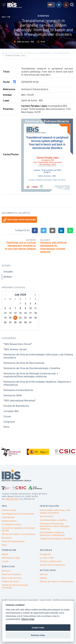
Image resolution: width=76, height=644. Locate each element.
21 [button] (15, 318)
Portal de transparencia (13, 541)
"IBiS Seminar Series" (15, 349)
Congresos (9, 422)
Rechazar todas (38, 635)
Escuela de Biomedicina (16, 406)
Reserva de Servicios (12, 578)
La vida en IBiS (47, 558)
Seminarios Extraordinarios (54, 53)
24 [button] (30, 318)
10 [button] (30, 308)
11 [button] (35, 308)
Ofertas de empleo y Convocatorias (19, 534)
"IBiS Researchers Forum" (18, 344)
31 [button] (30, 322)
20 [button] (10, 318)
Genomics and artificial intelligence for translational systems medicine (53, 247)
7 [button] (15, 308)
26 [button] (5, 322)
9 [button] (25, 308)
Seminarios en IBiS (11, 558)
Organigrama (8, 517)
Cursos (7, 416)
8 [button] (20, 308)
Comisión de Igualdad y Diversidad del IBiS (18, 529)
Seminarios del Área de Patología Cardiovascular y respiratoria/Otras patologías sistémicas (31, 375)
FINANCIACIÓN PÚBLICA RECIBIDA (56, 539)
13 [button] (10, 313)
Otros (6, 427)
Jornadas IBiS (11, 411)
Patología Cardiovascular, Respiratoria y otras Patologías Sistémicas (55, 526)
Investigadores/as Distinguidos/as (18, 514)
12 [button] (5, 313)
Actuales (8, 272)
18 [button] (35, 313)
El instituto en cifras (11, 524)
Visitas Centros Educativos (53, 565)
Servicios (6, 571)
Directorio (7, 538)
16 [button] (25, 313)
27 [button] (10, 322)
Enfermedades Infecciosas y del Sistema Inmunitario (55, 512)
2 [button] (25, 304)
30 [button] (25, 322)
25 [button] (35, 318)
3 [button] (30, 304)
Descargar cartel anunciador (19, 220)
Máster (5, 554)
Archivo (8, 277)
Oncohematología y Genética (53, 520)
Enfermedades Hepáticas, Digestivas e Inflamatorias (52, 534)
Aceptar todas (38, 628)
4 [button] (35, 304)
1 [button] (20, 304)
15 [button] (20, 313)
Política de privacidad (64, 600)
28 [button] (15, 322)
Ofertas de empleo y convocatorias (56, 582)
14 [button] (15, 313)
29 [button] (20, 322)
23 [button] (25, 318)
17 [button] (30, 313)
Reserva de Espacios (12, 574)
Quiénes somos (9, 510)
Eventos (31, 53)
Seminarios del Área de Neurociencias (24, 363)
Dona (4, 545)
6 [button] (10, 308)
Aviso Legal (46, 600)
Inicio (5, 53)
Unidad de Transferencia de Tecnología (15, 586)
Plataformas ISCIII (10, 582)
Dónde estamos (9, 521)
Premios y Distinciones (51, 561)
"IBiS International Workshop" (20, 401)
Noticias (44, 574)
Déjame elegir (28, 619)
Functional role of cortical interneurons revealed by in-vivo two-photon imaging (20, 246)
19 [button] (5, 318)
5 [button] (5, 308)
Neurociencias (47, 516)
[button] (35, 295)
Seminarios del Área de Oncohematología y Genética (32, 368)
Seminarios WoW (12, 395)
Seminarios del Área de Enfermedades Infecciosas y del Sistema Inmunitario (38, 356)
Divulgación (45, 554)
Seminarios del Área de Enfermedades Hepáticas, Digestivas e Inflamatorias (37, 383)
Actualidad (17, 53)
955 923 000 (12, 499)
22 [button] (20, 318)
